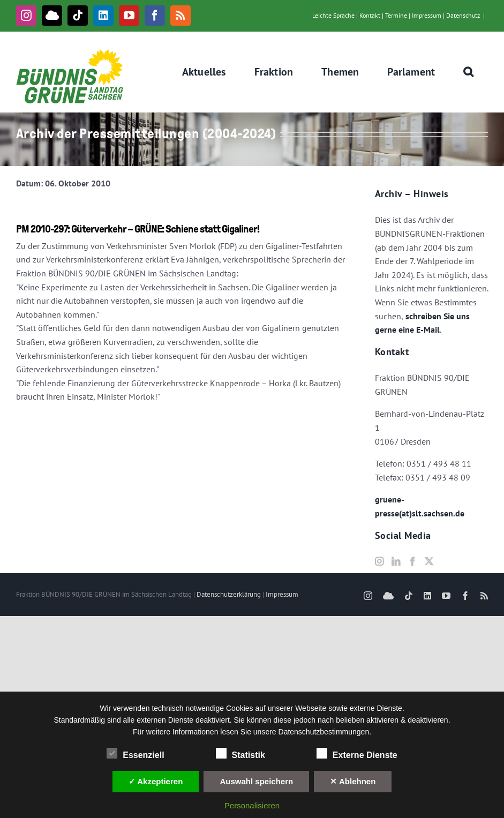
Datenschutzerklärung (229, 594)
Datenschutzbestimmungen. (325, 732)
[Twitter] (429, 561)
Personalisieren (252, 805)
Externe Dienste (357, 754)
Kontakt (370, 15)
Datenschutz (463, 15)
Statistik (240, 754)
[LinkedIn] (396, 561)
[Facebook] (412, 561)
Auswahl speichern (256, 781)
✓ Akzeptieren (156, 781)
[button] (469, 72)
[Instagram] (379, 561)
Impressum (427, 15)
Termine (396, 15)
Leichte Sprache (333, 15)
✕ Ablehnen (353, 781)
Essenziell (135, 754)
